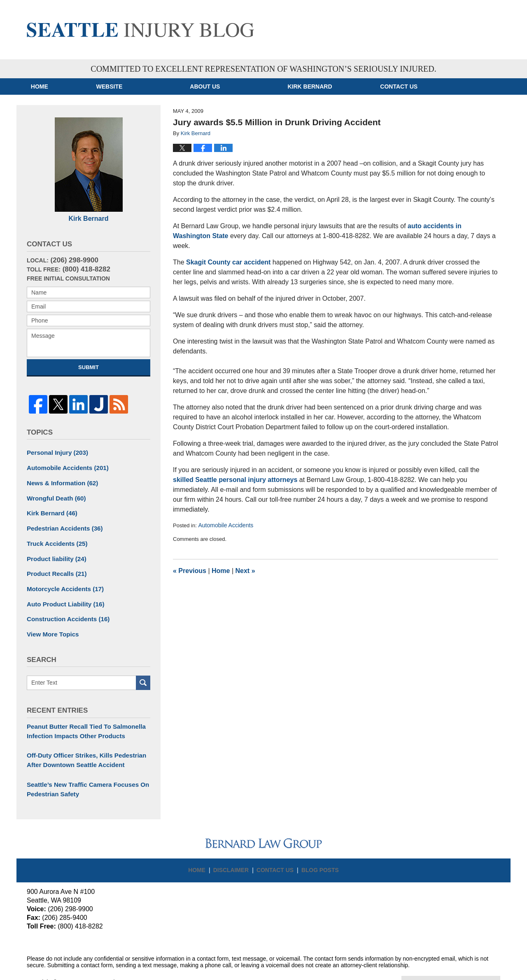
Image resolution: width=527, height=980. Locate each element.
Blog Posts (318, 851)
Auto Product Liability (63, 594)
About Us (244, 87)
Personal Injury (55, 450)
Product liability (54, 551)
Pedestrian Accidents (62, 522)
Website (148, 87)
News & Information (60, 479)
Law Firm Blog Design (461, 967)
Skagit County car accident (228, 262)
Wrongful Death (54, 494)
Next (245, 571)
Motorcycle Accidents (62, 580)
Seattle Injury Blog (140, 30)
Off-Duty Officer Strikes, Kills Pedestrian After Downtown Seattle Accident (82, 747)
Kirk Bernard (349, 87)
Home (59, 87)
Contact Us (276, 851)
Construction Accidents (65, 609)
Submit (89, 367)
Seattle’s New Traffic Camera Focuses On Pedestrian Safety (83, 774)
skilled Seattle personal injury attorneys (235, 480)
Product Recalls (55, 566)
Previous (190, 571)
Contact (457, 87)
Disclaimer (235, 851)
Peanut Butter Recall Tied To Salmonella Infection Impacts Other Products (82, 719)
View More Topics (51, 623)
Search (143, 671)
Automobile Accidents (226, 525)
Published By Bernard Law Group (442, 27)
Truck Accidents (55, 537)
